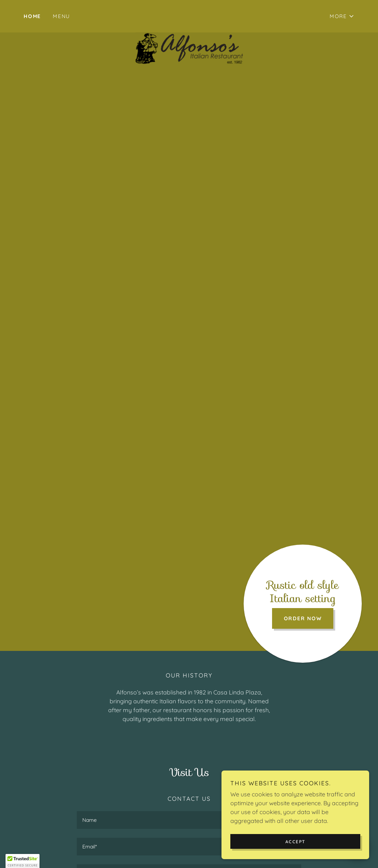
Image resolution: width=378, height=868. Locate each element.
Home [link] (32, 16)
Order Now (303, 618)
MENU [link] (61, 16)
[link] (189, 15)
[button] (342, 16)
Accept (295, 842)
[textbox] (189, 820)
